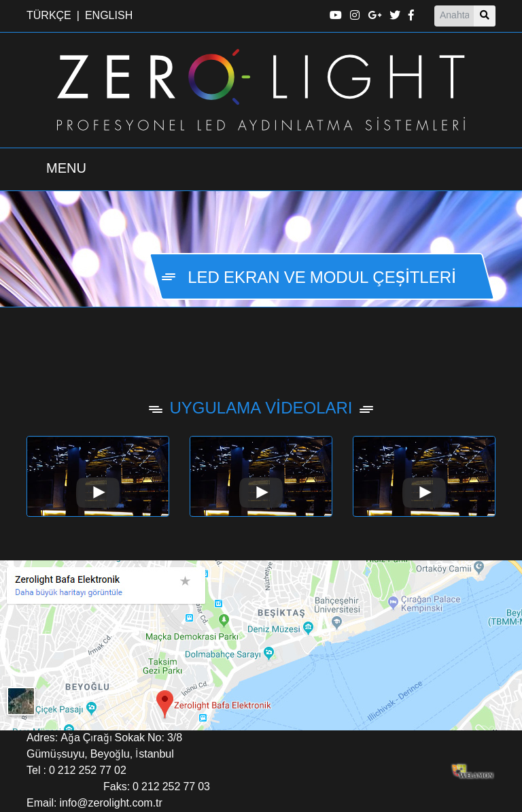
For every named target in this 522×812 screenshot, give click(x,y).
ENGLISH (109, 16)
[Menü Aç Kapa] (66, 169)
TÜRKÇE (49, 16)
